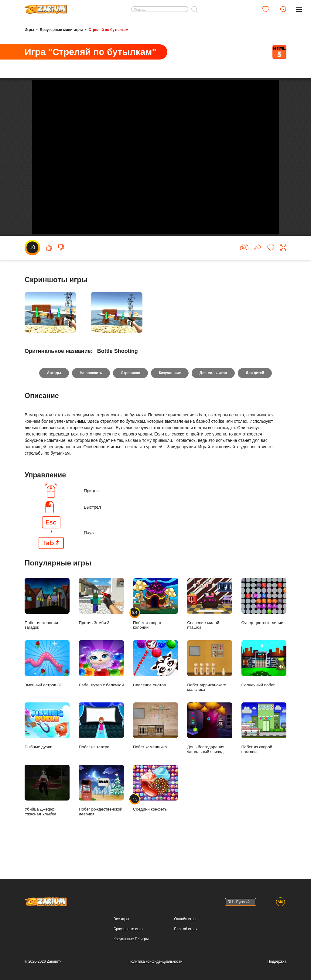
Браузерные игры (128, 929)
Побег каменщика (155, 750)
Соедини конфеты (155, 812)
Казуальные (170, 397)
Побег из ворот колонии (155, 628)
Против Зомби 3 (101, 625)
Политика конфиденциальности (155, 961)
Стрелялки (130, 397)
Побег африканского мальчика (210, 690)
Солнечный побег (264, 688)
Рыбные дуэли (47, 750)
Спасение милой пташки (210, 628)
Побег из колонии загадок (47, 628)
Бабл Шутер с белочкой (101, 688)
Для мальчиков (214, 397)
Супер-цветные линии (264, 625)
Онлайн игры (185, 919)
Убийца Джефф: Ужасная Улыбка (47, 814)
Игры (29, 30)
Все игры (121, 919)
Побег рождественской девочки (101, 814)
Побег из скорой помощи (264, 752)
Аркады (54, 397)
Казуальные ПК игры (131, 939)
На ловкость (91, 397)
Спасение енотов (155, 688)
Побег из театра (101, 750)
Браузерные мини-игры (61, 30)
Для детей (256, 397)
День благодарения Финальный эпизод (210, 752)
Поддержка (277, 961)
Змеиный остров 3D (47, 688)
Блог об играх (186, 929)
